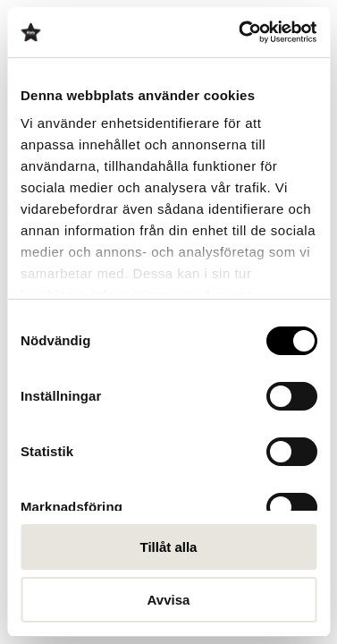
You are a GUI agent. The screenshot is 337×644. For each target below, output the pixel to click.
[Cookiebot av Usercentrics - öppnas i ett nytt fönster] (240, 32)
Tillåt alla (169, 547)
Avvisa (169, 600)
